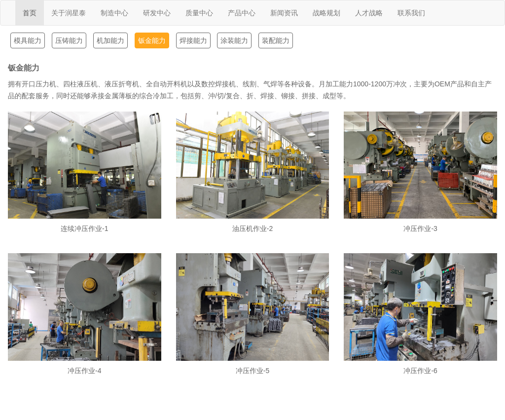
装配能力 (276, 40)
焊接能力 (193, 40)
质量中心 (199, 13)
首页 (30, 13)
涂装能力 (234, 40)
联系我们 (411, 13)
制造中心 (114, 13)
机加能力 (110, 40)
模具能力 (28, 40)
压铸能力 (69, 40)
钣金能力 (152, 40)
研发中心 (157, 13)
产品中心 (242, 13)
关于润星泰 (69, 13)
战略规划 (326, 13)
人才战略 (369, 13)
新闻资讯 (284, 13)
